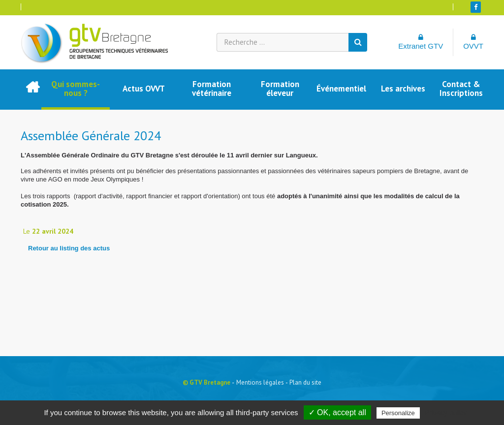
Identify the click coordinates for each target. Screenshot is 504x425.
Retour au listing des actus (69, 248)
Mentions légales (260, 382)
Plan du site (305, 382)
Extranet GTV (421, 42)
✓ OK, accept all (337, 412)
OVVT (473, 42)
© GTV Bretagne (206, 382)
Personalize (398, 413)
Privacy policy (446, 413)
